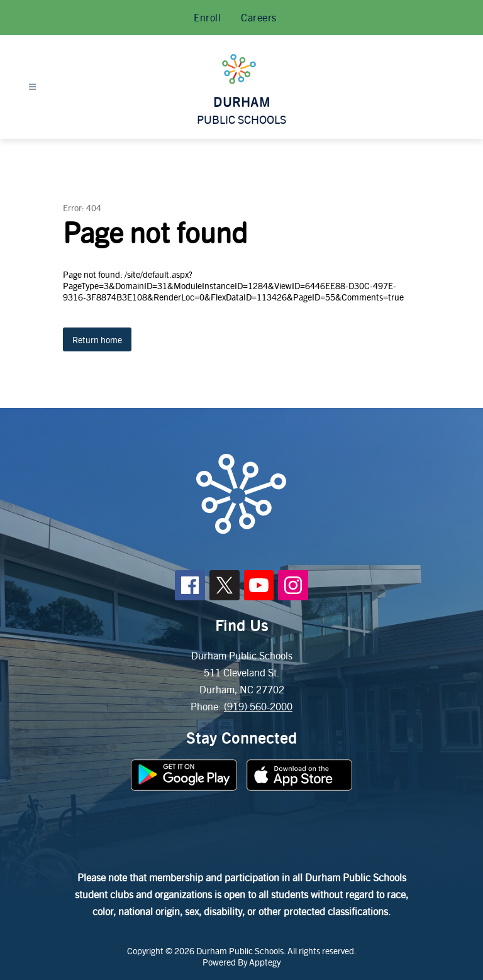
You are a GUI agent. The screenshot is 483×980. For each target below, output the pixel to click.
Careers (259, 17)
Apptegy (265, 962)
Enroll (207, 17)
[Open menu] (32, 87)
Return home (97, 339)
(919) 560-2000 (258, 706)
